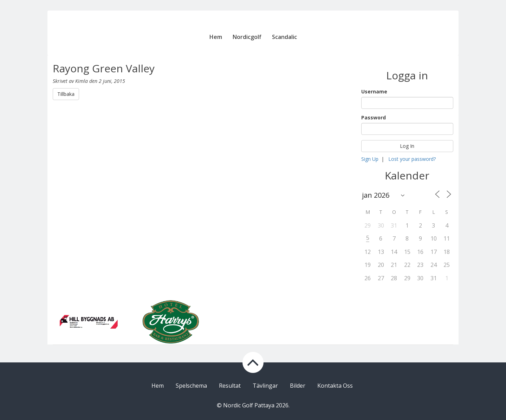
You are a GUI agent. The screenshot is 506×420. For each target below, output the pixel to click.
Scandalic (284, 37)
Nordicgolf (247, 37)
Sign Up (370, 159)
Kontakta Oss (335, 386)
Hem (216, 37)
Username (374, 91)
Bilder (298, 386)
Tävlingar (265, 386)
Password (374, 117)
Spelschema (191, 386)
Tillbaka (66, 94)
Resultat (230, 386)
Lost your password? (412, 159)
